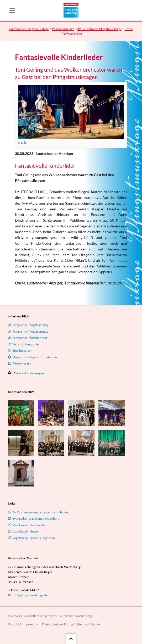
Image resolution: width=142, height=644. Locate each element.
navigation (12, 11)
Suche (96, 624)
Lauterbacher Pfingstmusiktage (29, 29)
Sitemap (82, 624)
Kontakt (13, 624)
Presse (129, 29)
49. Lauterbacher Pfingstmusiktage (99, 29)
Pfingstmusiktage (63, 29)
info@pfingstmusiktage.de (30, 595)
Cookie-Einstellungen (29, 373)
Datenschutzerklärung (57, 624)
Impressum (30, 624)
